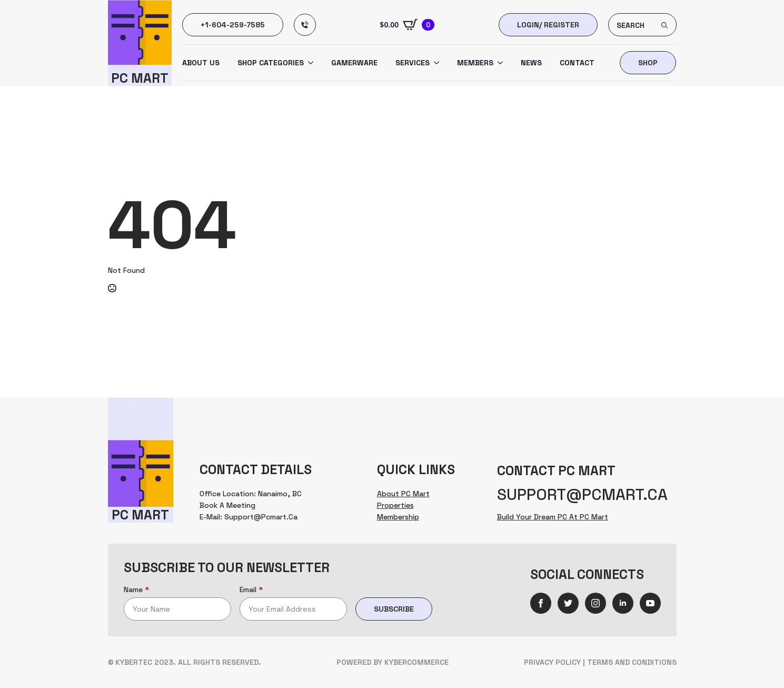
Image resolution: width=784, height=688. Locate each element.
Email (251, 589)
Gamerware (354, 63)
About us (201, 63)
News (531, 63)
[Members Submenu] (498, 63)
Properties (395, 505)
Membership (398, 517)
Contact (577, 63)
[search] (664, 25)
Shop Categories (271, 63)
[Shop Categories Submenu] (309, 63)
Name (136, 589)
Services (413, 63)
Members (475, 63)
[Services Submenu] (434, 63)
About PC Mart (403, 494)
